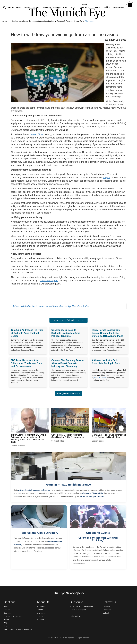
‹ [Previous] (16, 428)
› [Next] (121, 428)
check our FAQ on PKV (93, 493)
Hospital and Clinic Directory (39, 533)
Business (46, 7)
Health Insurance (85, 6)
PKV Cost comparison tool (92, 496)
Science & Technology (13, 616)
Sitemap (40, 620)
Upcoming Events (98, 533)
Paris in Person (100, 378)
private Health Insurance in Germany (35, 490)
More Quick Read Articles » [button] (69, 394)
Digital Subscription (78, 610)
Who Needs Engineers (94, 21)
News (19, 7)
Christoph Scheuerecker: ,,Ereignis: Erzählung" (98, 539)
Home (11, 7)
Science (57, 7)
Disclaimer (41, 616)
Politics (36, 7)
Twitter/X (106, 606)
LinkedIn (106, 613)
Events (97, 7)
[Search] (5, 7)
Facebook (107, 610)
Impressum (41, 613)
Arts (65, 7)
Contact (40, 610)
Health (27, 7)
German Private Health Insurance (68, 485)
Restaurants (118, 7)
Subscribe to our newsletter (81, 606)
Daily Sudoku (75, 616)
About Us (41, 606)
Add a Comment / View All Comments (68, 320)
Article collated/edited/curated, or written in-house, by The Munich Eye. (51, 306)
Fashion (106, 7)
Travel (72, 7)
